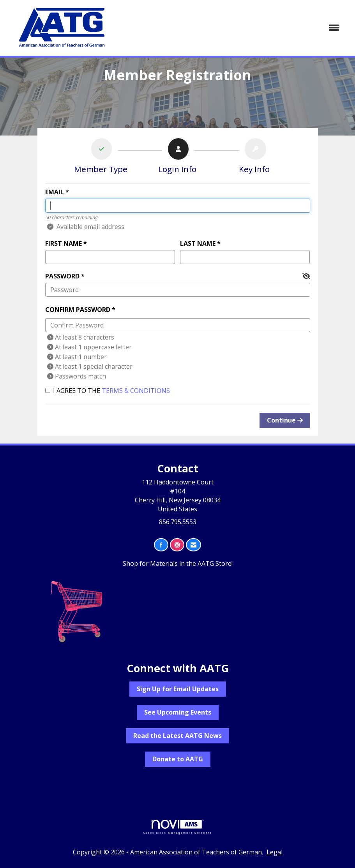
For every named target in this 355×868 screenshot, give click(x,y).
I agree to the (108, 391)
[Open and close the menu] (233, 28)
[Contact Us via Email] (193, 545)
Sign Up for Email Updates (178, 689)
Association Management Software (177, 827)
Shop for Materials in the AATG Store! (178, 563)
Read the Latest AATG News (177, 736)
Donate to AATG (178, 759)
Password (62, 276)
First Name (64, 243)
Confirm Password (78, 310)
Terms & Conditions (136, 391)
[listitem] (101, 158)
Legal (275, 852)
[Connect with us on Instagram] (177, 545)
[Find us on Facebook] (161, 545)
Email (55, 192)
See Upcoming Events (178, 712)
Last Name (198, 243)
